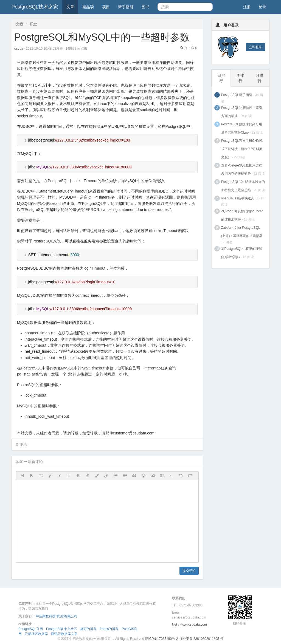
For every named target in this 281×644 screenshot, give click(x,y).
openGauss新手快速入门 (239, 198)
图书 (145, 7)
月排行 (260, 78)
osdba (19, 49)
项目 (106, 7)
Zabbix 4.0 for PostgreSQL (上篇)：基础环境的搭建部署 (242, 232)
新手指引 (126, 7)
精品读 (88, 7)
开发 (33, 24)
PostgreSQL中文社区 (62, 629)
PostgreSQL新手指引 (237, 95)
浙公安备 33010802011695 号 (201, 639)
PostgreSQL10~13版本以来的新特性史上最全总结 (243, 186)
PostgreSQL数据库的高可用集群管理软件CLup (242, 128)
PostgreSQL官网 (31, 629)
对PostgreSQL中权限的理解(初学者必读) (242, 253)
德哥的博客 (88, 629)
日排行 (221, 78)
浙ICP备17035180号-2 (162, 639)
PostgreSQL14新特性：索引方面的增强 (242, 112)
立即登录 (255, 47)
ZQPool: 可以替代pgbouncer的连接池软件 (242, 215)
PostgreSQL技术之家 (35, 7)
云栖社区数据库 (36, 634)
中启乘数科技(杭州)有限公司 (57, 616)
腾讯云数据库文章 (64, 634)
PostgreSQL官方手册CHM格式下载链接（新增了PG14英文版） (242, 149)
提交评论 (189, 571)
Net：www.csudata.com (189, 625)
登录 (262, 7)
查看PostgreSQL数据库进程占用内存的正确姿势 (242, 170)
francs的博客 (109, 629)
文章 (70, 7)
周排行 (240, 78)
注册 (247, 7)
